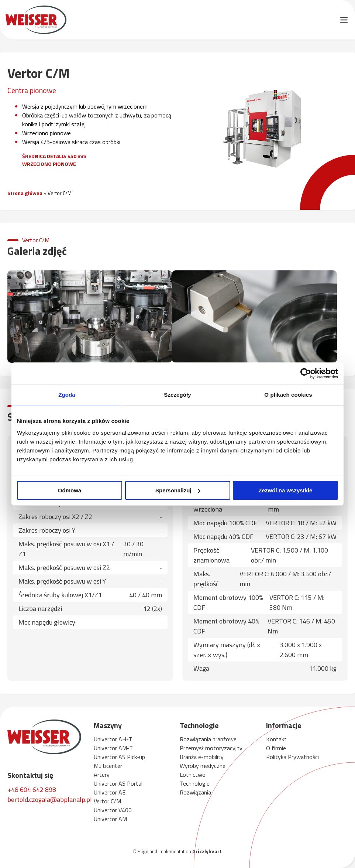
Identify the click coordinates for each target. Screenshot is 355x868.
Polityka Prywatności (292, 757)
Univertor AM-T (113, 748)
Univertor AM (110, 819)
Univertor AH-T (113, 739)
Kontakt (276, 739)
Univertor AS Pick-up (119, 757)
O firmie (276, 748)
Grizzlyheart (207, 851)
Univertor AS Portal (118, 783)
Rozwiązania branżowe (208, 739)
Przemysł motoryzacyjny (211, 748)
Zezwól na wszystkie (286, 490)
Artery (102, 775)
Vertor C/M (107, 801)
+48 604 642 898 (32, 790)
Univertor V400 (113, 810)
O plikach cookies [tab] (288, 395)
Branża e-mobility (202, 757)
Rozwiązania (195, 792)
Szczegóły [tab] (177, 395)
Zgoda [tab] (67, 395)
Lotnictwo (193, 775)
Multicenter (108, 766)
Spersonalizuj (178, 490)
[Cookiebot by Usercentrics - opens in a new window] (306, 373)
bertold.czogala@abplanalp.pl (50, 799)
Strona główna (25, 193)
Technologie (195, 783)
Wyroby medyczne (203, 766)
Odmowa (70, 490)
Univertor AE (110, 792)
